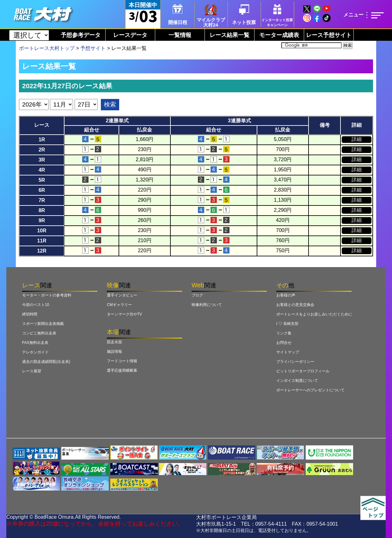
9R (42, 220)
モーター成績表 (279, 35)
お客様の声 (286, 295)
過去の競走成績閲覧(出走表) (46, 362)
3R (42, 160)
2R (42, 150)
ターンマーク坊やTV (124, 314)
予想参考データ (81, 35)
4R (42, 170)
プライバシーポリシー (295, 362)
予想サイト (93, 48)
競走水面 (114, 342)
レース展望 (32, 371)
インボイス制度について (297, 381)
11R (42, 241)
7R (42, 200)
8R (42, 210)
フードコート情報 (122, 361)
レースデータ (130, 35)
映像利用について (207, 305)
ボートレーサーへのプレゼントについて (310, 390)
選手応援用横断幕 (122, 370)
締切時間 (30, 314)
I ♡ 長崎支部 (287, 324)
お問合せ (284, 343)
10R (42, 231)
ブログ (197, 295)
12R (42, 251)
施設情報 (114, 352)
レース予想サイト (329, 35)
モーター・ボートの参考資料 (47, 295)
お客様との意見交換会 (295, 305)
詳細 (357, 139)
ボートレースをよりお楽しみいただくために (314, 314)
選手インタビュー (122, 295)
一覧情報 (180, 35)
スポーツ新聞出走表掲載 (43, 324)
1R (42, 140)
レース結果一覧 (230, 35)
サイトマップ (288, 352)
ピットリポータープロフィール (303, 371)
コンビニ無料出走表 (39, 333)
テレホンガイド (35, 352)
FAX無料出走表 (35, 343)
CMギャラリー (119, 305)
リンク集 (284, 333)
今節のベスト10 (36, 305)
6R (42, 190)
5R (42, 180)
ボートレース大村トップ (47, 48)
